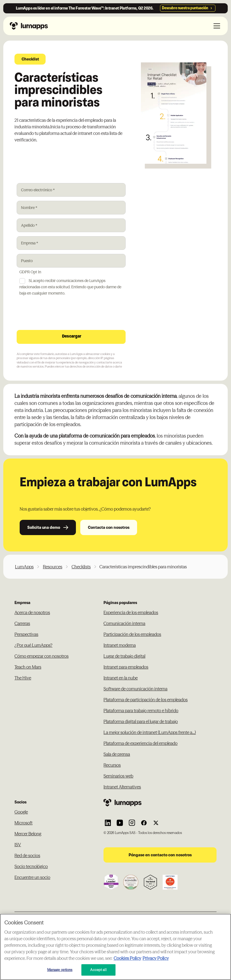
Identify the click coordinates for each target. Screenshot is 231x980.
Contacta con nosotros (109, 527)
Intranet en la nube (121, 678)
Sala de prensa (117, 754)
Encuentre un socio (32, 877)
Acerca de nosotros (32, 612)
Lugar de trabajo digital (124, 656)
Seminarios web (118, 776)
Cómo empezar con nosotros (42, 656)
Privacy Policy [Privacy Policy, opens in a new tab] (156, 958)
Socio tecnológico (31, 866)
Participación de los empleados (132, 634)
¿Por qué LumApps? (33, 645)
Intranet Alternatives (122, 787)
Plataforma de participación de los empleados (146, 700)
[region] (115, 947)
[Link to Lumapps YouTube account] (120, 823)
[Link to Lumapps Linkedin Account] (108, 823)
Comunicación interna (124, 623)
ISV (18, 845)
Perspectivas (26, 634)
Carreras (22, 623)
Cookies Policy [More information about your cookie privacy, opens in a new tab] (127, 958)
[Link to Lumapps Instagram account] (132, 823)
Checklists (81, 567)
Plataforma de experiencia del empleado (140, 743)
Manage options (60, 970)
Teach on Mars (28, 667)
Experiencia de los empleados (131, 612)
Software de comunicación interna (135, 689)
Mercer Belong (28, 834)
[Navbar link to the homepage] (29, 26)
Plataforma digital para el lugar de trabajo (141, 721)
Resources (53, 567)
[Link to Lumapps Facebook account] (144, 823)
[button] (216, 26)
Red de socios (27, 855)
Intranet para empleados (126, 667)
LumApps (24, 567)
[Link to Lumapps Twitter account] (156, 823)
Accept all (98, 970)
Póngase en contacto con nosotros (160, 855)
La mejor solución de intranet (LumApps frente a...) (150, 732)
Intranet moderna (120, 645)
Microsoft (23, 823)
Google (21, 812)
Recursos (112, 765)
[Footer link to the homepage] (160, 803)
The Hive (23, 678)
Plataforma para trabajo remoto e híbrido (141, 711)
